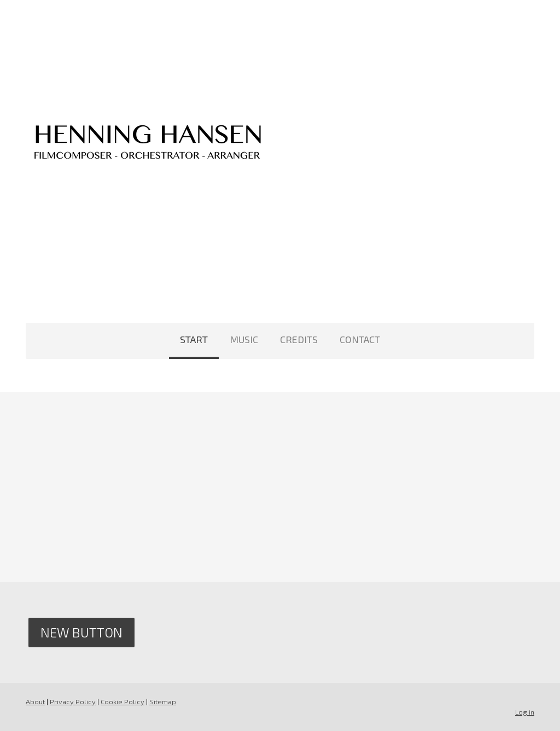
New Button (81, 632)
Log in (525, 712)
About (35, 701)
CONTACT (360, 339)
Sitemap (163, 701)
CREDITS (299, 339)
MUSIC (244, 339)
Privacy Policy (73, 701)
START (194, 339)
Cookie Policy (122, 701)
